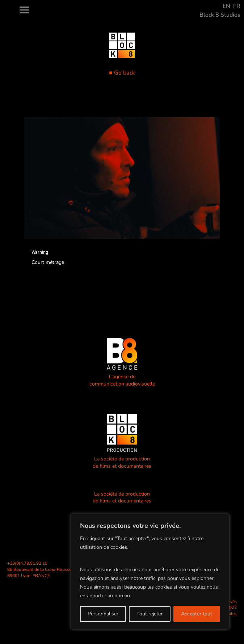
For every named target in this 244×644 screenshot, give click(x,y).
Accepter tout (197, 614)
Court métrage (48, 262)
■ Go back (122, 73)
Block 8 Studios (220, 15)
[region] (150, 572)
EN (226, 6)
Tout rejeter (150, 614)
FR (237, 6)
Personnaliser (103, 614)
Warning (40, 252)
